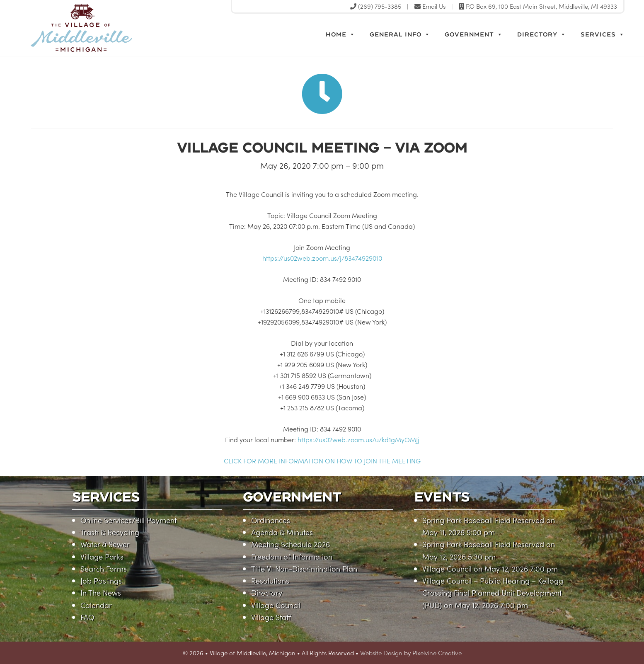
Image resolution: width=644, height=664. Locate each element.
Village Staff (271, 617)
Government (474, 34)
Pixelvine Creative (437, 653)
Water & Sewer (105, 544)
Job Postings (101, 580)
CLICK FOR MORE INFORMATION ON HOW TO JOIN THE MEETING (322, 460)
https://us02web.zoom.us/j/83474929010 (322, 258)
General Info (400, 34)
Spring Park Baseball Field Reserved (483, 520)
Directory (542, 34)
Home (340, 34)
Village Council (276, 605)
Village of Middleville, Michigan (119, 28)
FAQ (87, 617)
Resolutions (270, 580)
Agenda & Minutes (282, 532)
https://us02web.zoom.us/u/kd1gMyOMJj (358, 439)
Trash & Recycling (110, 532)
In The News (101, 593)
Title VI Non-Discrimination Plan (304, 568)
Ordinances (271, 520)
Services (603, 34)
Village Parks (102, 556)
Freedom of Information (292, 556)
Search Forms (104, 568)
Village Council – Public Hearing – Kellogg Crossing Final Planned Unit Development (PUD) (493, 593)
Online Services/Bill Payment (128, 520)
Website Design (381, 653)
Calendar (96, 605)
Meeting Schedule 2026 (291, 544)
